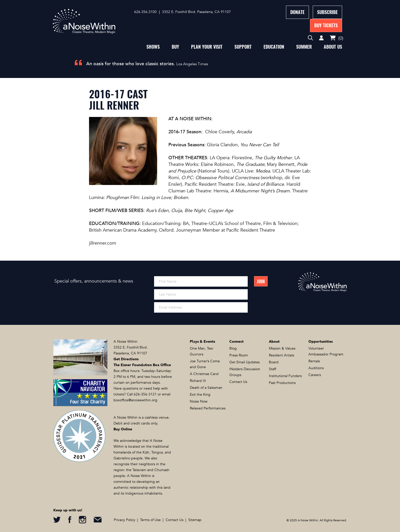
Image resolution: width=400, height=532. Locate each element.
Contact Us (238, 382)
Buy (175, 47)
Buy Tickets (326, 25)
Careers (315, 375)
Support (243, 47)
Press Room (239, 355)
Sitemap (195, 520)
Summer (304, 47)
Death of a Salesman (206, 388)
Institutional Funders (285, 376)
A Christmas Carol (204, 374)
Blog (233, 348)
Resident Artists (282, 355)
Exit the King (200, 395)
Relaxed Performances (208, 408)
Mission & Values (282, 348)
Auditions (316, 368)
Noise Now (199, 401)
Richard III (198, 381)
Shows (153, 47)
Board (274, 362)
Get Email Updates (245, 362)
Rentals (314, 361)
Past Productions (282, 383)
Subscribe (327, 12)
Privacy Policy (124, 520)
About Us (333, 47)
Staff (272, 369)
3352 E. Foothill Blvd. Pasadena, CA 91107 (196, 12)
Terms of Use (150, 520)
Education (274, 47)
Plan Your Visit (207, 47)
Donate (297, 12)
